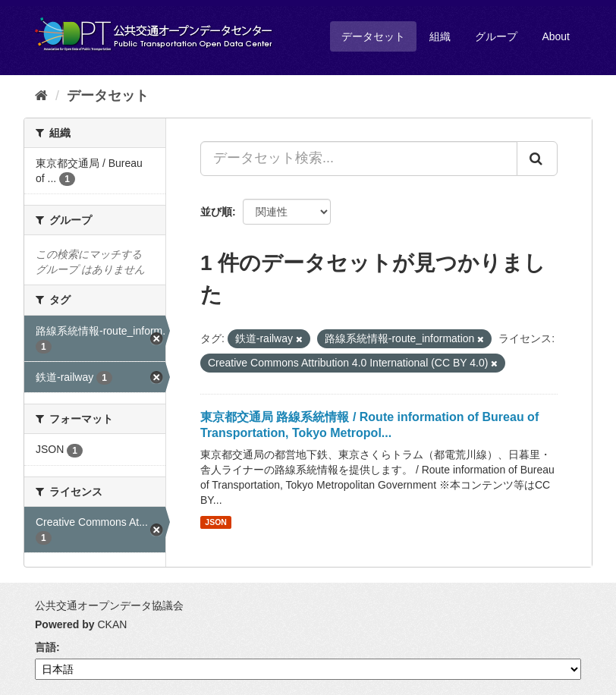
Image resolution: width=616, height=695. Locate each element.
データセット (373, 36)
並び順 (216, 212)
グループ (496, 36)
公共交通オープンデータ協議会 (109, 605)
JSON (216, 522)
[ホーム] (41, 96)
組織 (440, 36)
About (556, 36)
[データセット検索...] (359, 159)
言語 (46, 647)
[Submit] (537, 159)
